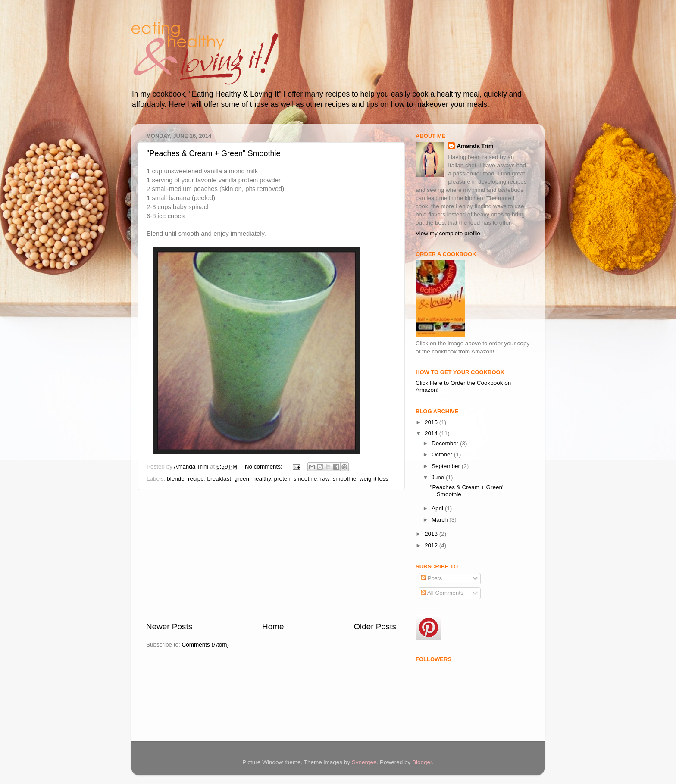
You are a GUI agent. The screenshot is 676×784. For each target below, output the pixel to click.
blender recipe (185, 479)
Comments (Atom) (206, 645)
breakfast (219, 479)
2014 (432, 433)
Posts (432, 578)
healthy (261, 479)
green (242, 479)
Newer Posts (169, 626)
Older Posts (375, 626)
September (447, 466)
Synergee (364, 762)
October (443, 454)
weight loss (374, 479)
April (438, 508)
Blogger (422, 762)
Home (273, 626)
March (440, 520)
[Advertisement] (271, 556)
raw (325, 479)
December (446, 443)
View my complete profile (448, 233)
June (439, 477)
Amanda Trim (475, 146)
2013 (432, 534)
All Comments (442, 593)
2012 (432, 545)
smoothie (344, 479)
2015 (432, 422)
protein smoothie (296, 479)
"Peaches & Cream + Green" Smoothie (213, 153)
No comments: (264, 467)
